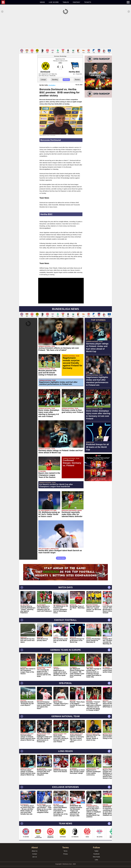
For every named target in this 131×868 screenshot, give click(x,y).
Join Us (35, 854)
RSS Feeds (96, 854)
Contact (35, 851)
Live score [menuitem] (54, 2)
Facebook (96, 851)
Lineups (43, 77)
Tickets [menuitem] (88, 2)
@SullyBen (52, 83)
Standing (55, 77)
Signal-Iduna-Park (60, 56)
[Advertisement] (65, 31)
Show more (61, 555)
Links (96, 857)
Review (77, 77)
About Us (35, 848)
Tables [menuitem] (66, 2)
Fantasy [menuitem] (77, 2)
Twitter (96, 848)
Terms (66, 848)
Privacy (65, 851)
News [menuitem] (42, 2)
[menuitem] (20, 2)
